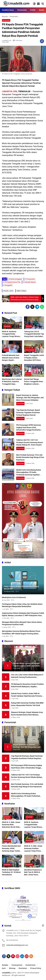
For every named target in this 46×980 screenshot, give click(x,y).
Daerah (6, 350)
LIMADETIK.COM (10, 91)
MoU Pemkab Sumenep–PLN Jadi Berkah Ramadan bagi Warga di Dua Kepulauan (30, 457)
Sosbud (28, 374)
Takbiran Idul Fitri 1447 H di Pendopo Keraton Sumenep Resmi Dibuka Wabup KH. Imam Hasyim (30, 442)
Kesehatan (7, 326)
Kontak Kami (30, 965)
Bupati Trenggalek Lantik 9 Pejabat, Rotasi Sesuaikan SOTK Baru (34, 358)
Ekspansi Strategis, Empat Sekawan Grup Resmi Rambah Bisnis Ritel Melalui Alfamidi (27, 714)
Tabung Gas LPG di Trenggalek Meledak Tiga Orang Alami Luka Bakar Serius (34, 334)
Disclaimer (23, 968)
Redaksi (5, 965)
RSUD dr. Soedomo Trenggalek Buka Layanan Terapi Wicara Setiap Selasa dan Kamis (12, 334)
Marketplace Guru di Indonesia (14, 597)
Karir (4, 968)
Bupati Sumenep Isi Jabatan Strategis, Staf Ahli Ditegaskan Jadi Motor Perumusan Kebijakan (30, 398)
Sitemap (12, 968)
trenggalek (8, 285)
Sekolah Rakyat (30, 282)
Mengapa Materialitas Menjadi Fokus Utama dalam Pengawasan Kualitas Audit (22, 623)
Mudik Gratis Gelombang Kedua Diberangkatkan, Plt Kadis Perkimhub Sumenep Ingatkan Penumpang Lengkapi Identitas (27, 795)
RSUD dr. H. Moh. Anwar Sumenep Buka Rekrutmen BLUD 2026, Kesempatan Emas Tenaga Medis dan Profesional (11, 825)
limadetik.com (7, 40)
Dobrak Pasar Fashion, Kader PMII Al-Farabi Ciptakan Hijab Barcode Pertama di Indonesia (27, 695)
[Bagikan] (42, 41)
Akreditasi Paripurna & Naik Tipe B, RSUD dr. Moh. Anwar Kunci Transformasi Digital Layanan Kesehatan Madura (33, 872)
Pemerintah (6, 20)
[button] (34, 4)
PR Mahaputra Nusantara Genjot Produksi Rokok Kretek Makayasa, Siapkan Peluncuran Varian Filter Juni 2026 (27, 685)
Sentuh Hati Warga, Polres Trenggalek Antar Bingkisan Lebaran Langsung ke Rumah (34, 382)
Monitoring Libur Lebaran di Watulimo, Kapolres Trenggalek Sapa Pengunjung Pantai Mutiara (12, 382)
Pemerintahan (30, 350)
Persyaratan (31, 279)
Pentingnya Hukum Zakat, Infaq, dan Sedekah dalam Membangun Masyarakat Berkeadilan (22, 605)
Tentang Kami (17, 965)
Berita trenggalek (16, 279)
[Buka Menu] (38, 4)
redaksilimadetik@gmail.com (17, 945)
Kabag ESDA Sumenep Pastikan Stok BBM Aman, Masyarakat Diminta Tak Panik (27, 704)
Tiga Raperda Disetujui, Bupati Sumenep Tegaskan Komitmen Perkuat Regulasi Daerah (28, 412)
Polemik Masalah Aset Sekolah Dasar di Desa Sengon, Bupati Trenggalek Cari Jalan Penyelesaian (11, 358)
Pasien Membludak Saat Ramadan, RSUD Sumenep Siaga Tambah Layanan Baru (11, 849)
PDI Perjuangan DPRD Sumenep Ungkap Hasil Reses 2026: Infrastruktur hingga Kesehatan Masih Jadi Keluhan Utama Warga (26, 767)
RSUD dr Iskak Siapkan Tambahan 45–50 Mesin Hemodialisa (11, 872)
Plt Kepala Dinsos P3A (13, 282)
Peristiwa (29, 326)
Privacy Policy (36, 968)
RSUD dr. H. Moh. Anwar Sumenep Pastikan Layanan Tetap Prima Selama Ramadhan (33, 849)
